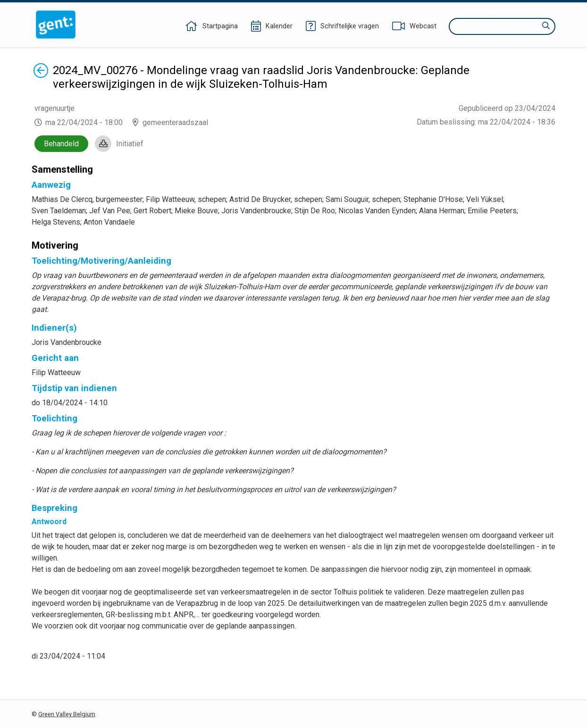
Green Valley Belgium (67, 714)
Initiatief (130, 144)
